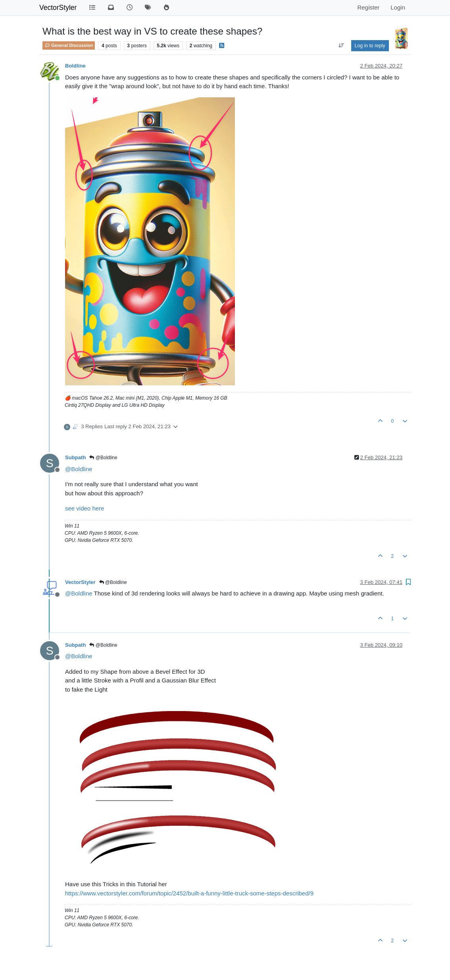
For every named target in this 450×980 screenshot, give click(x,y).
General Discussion (69, 45)
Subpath (75, 457)
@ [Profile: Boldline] (79, 469)
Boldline (75, 66)
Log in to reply (370, 46)
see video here (85, 508)
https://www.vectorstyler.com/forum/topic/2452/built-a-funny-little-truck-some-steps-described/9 (189, 893)
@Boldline (103, 458)
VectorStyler (58, 8)
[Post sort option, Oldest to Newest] (341, 46)
